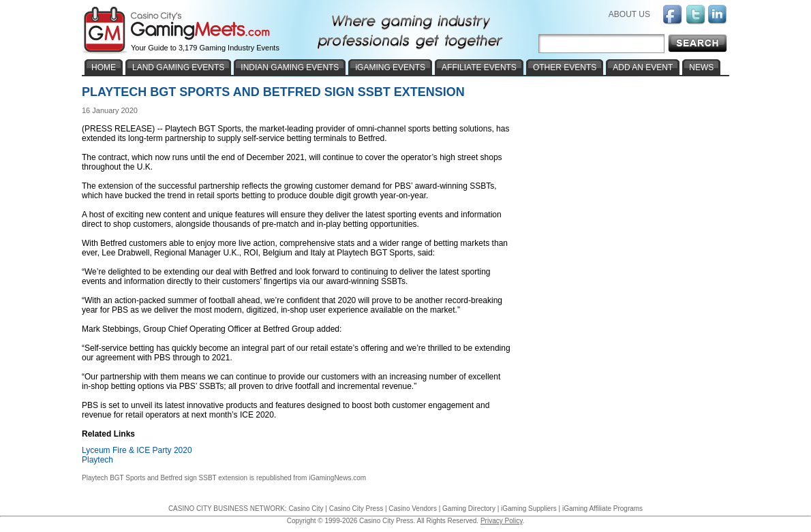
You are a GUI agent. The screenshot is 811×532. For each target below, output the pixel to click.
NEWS (701, 67)
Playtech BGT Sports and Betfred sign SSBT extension (165, 478)
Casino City (306, 508)
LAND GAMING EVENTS (178, 67)
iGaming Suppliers (529, 508)
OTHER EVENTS (565, 67)
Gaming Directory (469, 508)
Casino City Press (356, 508)
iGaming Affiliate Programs (602, 508)
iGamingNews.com (337, 478)
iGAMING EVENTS (390, 67)
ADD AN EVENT (643, 67)
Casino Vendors (413, 508)
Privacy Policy (502, 521)
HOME (104, 67)
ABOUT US (629, 14)
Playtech (97, 460)
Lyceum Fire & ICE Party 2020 (137, 450)
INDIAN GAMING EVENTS (290, 67)
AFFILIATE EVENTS (479, 67)
